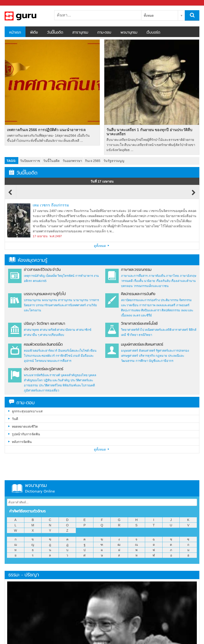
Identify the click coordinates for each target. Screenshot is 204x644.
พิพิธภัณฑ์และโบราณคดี (79, 385)
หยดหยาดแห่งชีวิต (25, 426)
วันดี (15, 419)
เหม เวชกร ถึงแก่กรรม (51, 205)
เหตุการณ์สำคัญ (34, 276)
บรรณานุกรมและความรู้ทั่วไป (45, 294)
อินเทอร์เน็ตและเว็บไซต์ (73, 351)
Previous (10, 195)
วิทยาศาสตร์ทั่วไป (133, 330)
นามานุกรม (81, 300)
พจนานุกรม (129, 33)
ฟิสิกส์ (193, 330)
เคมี (124, 335)
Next (194, 195)
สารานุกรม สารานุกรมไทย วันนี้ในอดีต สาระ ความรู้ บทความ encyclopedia (29, 16)
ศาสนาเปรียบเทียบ (52, 335)
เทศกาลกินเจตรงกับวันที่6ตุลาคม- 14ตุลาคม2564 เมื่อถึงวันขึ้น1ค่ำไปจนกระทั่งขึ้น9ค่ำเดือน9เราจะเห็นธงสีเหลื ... (48, 138)
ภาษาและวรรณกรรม (136, 270)
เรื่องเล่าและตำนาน (183, 281)
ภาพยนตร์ (183, 305)
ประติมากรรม (170, 300)
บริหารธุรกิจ (147, 356)
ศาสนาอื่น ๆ (32, 335)
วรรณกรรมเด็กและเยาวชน (151, 286)
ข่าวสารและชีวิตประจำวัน (42, 270)
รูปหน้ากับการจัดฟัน (26, 434)
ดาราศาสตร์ (180, 330)
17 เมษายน (40, 236)
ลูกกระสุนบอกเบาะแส (27, 411)
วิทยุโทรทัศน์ (66, 276)
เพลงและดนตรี (166, 305)
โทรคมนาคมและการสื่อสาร (53, 361)
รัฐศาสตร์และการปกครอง (172, 351)
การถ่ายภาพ (147, 305)
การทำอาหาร (84, 276)
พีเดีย (34, 33)
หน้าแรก (15, 33)
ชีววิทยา (132, 335)
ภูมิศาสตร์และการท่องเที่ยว (41, 390)
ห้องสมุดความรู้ (28, 260)
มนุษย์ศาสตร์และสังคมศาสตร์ (142, 345)
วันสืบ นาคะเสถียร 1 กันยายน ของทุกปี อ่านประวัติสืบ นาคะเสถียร (149, 132)
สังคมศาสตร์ (147, 351)
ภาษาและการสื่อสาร (134, 276)
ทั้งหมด (149, 16)
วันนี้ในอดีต (55, 33)
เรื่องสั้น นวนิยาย (144, 281)
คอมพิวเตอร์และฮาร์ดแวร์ (41, 351)
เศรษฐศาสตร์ (129, 356)
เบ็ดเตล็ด (51, 276)
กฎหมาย (161, 356)
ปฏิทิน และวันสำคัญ (57, 380)
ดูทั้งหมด (102, 246)
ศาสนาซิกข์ (84, 330)
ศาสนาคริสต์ (48, 330)
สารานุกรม (80, 33)
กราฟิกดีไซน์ (64, 356)
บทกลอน (127, 286)
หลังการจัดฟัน (22, 442)
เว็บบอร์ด (153, 33)
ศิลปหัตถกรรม (171, 310)
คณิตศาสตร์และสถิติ (159, 330)
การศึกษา (142, 361)
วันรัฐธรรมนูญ (114, 161)
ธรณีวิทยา (145, 335)
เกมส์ (76, 356)
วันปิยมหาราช (30, 161)
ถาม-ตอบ (104, 33)
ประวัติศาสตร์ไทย (50, 385)
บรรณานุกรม (32, 300)
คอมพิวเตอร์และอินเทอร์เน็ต (43, 345)
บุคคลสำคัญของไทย (74, 375)
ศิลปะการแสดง (131, 310)
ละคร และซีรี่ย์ (143, 315)
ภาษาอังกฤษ (188, 276)
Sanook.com (14, 3)
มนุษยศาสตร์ (129, 351)
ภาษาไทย (172, 276)
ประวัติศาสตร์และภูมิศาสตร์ (44, 369)
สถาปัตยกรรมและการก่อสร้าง (140, 300)
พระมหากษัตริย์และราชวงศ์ (42, 375)
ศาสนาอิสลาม (66, 330)
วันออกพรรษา (72, 161)
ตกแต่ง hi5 (40, 281)
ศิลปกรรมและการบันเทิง (138, 294)
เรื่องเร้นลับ (163, 281)
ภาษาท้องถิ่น (157, 276)
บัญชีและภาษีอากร (161, 361)
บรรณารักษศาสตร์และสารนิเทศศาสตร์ (61, 305)
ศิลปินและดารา (151, 310)
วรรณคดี (127, 281)
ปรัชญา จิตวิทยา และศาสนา (45, 324)
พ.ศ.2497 (56, 236)
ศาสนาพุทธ (31, 330)
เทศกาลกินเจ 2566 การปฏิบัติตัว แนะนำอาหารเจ (46, 130)
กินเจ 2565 (93, 161)
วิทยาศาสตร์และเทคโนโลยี (139, 324)
